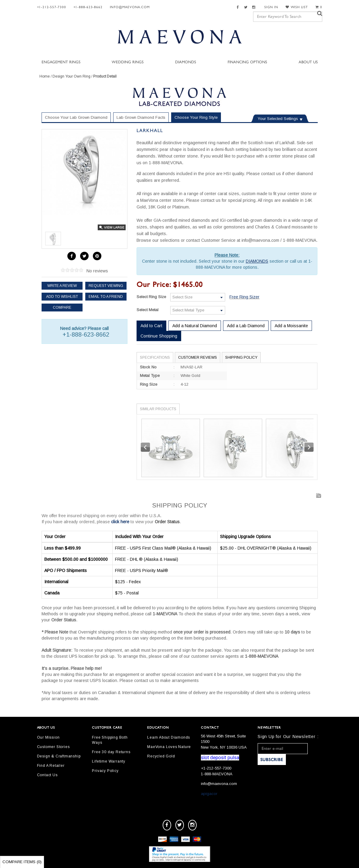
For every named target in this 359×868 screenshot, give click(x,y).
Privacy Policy (105, 771)
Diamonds (186, 62)
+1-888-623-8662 (88, 7)
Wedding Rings (128, 62)
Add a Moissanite (291, 326)
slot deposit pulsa (220, 758)
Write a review (62, 286)
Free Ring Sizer (244, 297)
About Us (308, 62)
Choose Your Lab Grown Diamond (76, 117)
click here (120, 522)
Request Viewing (106, 286)
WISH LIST (297, 7)
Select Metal (147, 310)
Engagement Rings (61, 62)
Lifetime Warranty (109, 761)
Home (45, 76)
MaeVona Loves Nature (169, 747)
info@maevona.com (130, 7)
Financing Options (247, 62)
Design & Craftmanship (59, 756)
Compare (62, 308)
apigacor (209, 794)
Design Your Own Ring (71, 76)
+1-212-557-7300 (52, 7)
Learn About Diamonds (169, 737)
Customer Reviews (198, 358)
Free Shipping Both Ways (110, 740)
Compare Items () (22, 862)
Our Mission (48, 737)
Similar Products (158, 409)
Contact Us (47, 775)
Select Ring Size (151, 297)
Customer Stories (53, 747)
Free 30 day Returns (111, 752)
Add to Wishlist (62, 297)
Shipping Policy (241, 358)
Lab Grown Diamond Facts (141, 117)
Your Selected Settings (278, 119)
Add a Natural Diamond (195, 326)
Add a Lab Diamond (246, 326)
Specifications (155, 358)
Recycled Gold (161, 756)
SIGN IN (271, 7)
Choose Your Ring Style (196, 117)
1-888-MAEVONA (217, 774)
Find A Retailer (51, 766)
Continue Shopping (159, 336)
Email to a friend (106, 297)
